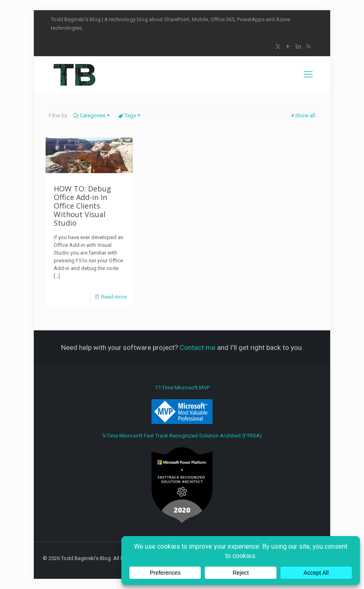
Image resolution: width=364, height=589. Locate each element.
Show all (303, 115)
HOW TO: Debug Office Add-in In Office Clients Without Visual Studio (82, 206)
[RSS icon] (308, 46)
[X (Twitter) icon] (278, 46)
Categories (92, 115)
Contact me (197, 347)
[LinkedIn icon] (298, 46)
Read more (114, 297)
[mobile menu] (308, 75)
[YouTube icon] (288, 46)
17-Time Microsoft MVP (182, 404)
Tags (130, 115)
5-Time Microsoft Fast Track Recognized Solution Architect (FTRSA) (182, 478)
